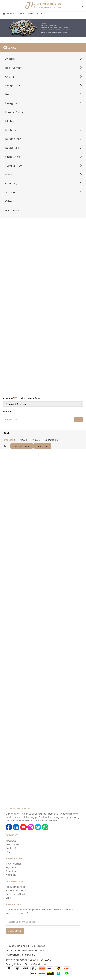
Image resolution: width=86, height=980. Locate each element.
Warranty (11, 875)
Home (10, 13)
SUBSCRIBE (15, 931)
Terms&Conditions (36, 964)
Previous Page (22, 446)
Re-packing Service (16, 894)
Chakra (45, 13)
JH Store (21, 13)
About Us (11, 841)
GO (79, 419)
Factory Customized (17, 890)
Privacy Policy (13, 964)
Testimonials (13, 844)
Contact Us (12, 848)
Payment (11, 867)
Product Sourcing (16, 887)
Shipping (11, 871)
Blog (8, 898)
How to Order (13, 864)
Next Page (42, 446)
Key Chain (33, 13)
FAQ (8, 852)
